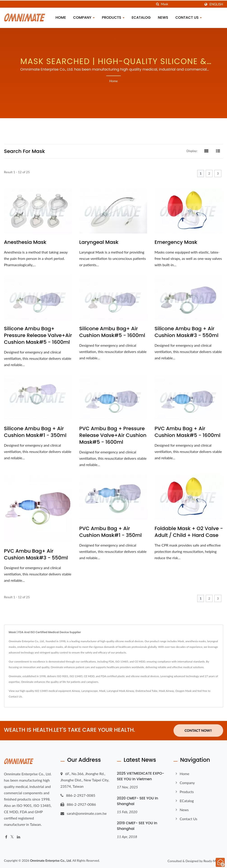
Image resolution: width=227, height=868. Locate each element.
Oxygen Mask (183, 691)
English (216, 4)
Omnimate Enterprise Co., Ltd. (51, 860)
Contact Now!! (198, 730)
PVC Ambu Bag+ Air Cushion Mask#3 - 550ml (36, 554)
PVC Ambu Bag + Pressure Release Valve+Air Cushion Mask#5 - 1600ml (113, 435)
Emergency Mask (176, 242)
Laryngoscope (90, 691)
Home (61, 17)
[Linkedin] (19, 837)
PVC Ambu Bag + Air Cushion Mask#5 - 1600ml (187, 432)
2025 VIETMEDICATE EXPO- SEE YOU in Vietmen (141, 776)
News (163, 17)
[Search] (181, 4)
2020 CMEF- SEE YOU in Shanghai (138, 801)
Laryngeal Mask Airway (121, 691)
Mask (102, 691)
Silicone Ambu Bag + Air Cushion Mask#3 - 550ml (186, 332)
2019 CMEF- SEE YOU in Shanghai (137, 826)
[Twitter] (12, 837)
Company (84, 17)
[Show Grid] (206, 151)
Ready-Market (213, 861)
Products (113, 17)
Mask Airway (166, 691)
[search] (157, 4)
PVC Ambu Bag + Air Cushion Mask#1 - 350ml (111, 532)
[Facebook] (6, 837)
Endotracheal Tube (146, 691)
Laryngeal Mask (99, 242)
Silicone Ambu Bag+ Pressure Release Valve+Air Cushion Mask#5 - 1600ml (38, 335)
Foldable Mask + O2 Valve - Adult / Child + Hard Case (189, 532)
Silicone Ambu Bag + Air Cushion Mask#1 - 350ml (35, 432)
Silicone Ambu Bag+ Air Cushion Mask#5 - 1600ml (112, 332)
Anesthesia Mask (25, 242)
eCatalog (141, 17)
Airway (76, 691)
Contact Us (188, 17)
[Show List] (218, 151)
